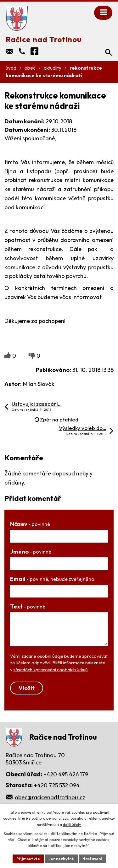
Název (30, 524)
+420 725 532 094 (57, 785)
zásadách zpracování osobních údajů (50, 670)
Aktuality (53, 68)
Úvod (11, 68)
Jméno (31, 552)
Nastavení (92, 859)
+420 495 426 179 (66, 774)
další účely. (72, 825)
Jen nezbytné (61, 859)
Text (28, 606)
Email (52, 579)
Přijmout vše (28, 859)
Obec (30, 68)
